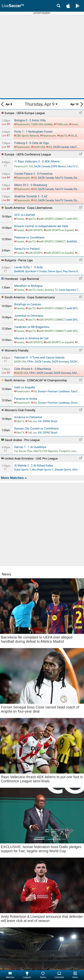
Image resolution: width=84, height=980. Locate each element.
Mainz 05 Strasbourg (31, 185)
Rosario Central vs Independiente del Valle (41, 226)
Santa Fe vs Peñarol (27, 249)
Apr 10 (77, 104)
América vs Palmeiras (28, 417)
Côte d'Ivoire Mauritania (33, 369)
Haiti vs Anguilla (25, 387)
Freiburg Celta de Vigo (32, 143)
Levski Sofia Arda (28, 267)
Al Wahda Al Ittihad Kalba (34, 466)
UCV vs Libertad (25, 215)
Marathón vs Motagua (28, 286)
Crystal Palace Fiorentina (33, 174)
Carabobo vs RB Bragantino (32, 327)
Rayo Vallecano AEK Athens (39, 161)
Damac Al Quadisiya (30, 447)
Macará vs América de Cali (31, 338)
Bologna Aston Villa (30, 120)
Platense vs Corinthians (29, 237)
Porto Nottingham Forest (33, 132)
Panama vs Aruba (26, 399)
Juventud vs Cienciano (29, 316)
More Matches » (14, 478)
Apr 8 (7, 104)
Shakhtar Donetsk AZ (31, 196)
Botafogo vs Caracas (28, 304)
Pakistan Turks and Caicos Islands (39, 358)
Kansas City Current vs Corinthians (36, 429)
